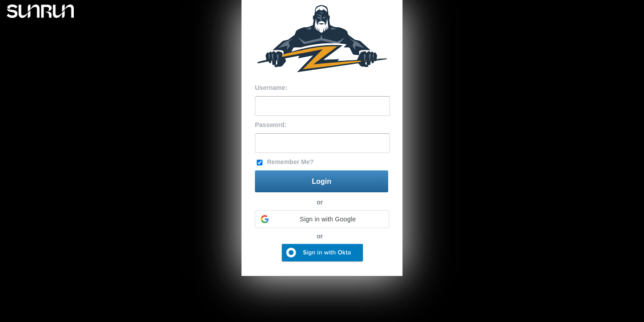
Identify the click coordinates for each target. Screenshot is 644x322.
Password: (271, 125)
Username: (271, 88)
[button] (322, 219)
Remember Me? (290, 162)
